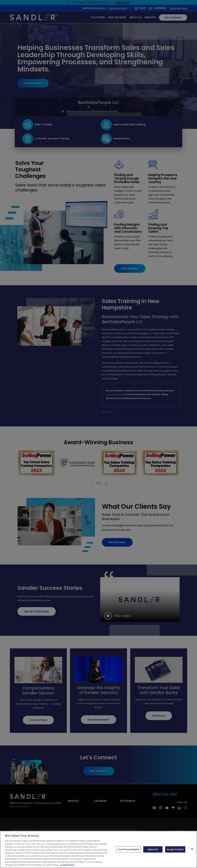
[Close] (192, 849)
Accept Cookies (175, 849)
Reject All (153, 849)
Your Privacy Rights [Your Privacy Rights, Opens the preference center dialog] (128, 849)
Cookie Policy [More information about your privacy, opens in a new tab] (67, 865)
